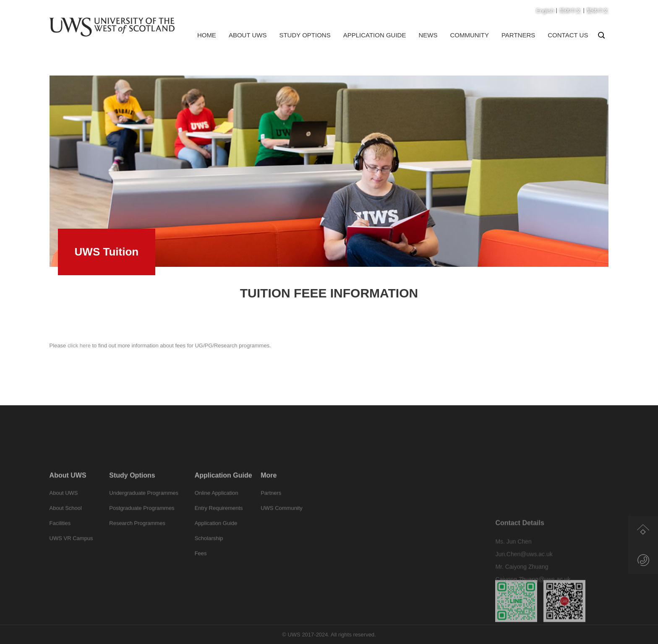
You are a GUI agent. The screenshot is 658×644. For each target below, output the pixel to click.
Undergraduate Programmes (144, 507)
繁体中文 (598, 11)
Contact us (568, 35)
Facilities (60, 537)
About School (66, 522)
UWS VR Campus (71, 552)
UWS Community (282, 522)
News (428, 35)
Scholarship (209, 552)
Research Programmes (137, 537)
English (545, 11)
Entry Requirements (219, 522)
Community (469, 35)
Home (207, 35)
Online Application (217, 507)
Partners (518, 35)
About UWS (248, 35)
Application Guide (375, 35)
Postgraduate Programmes (142, 522)
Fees (201, 567)
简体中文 (570, 11)
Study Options (305, 35)
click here (78, 349)
